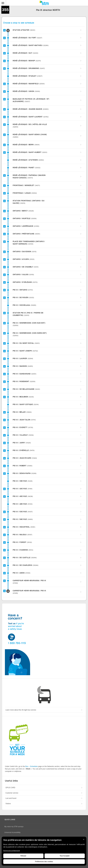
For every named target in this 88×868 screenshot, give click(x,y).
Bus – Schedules (31, 766)
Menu (3, 3)
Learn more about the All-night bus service (21, 710)
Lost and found (11, 798)
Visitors (8, 804)
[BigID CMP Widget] (44, 852)
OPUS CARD (10, 788)
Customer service (12, 793)
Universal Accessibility (12, 832)
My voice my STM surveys (14, 827)
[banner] (44, 3)
